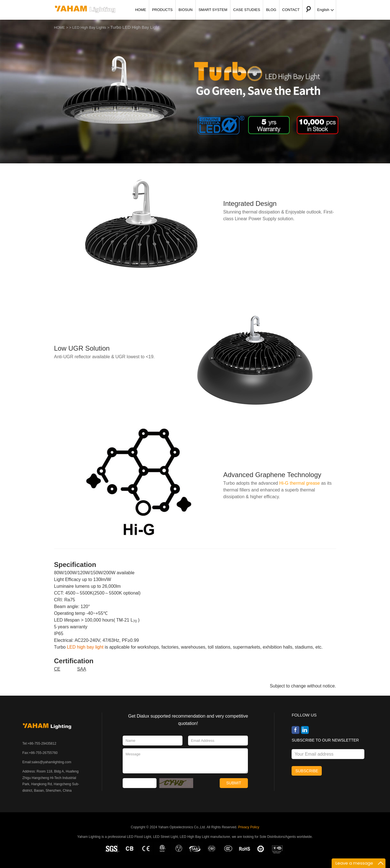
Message (185, 761)
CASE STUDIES (247, 10)
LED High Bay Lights (89, 27)
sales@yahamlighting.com (51, 762)
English (325, 10)
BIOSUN (186, 10)
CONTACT (291, 10)
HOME (141, 10)
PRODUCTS (162, 10)
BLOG (271, 10)
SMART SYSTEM (213, 10)
